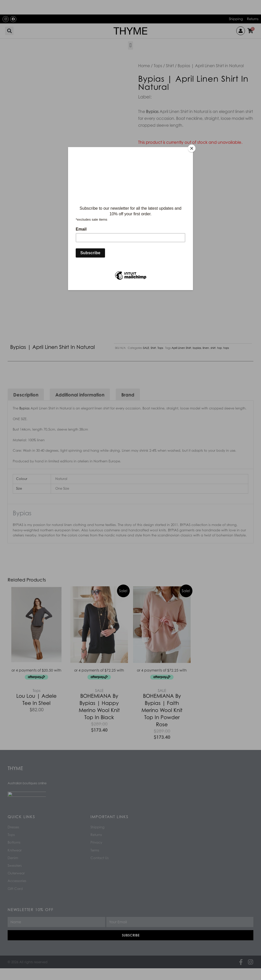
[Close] (192, 148)
